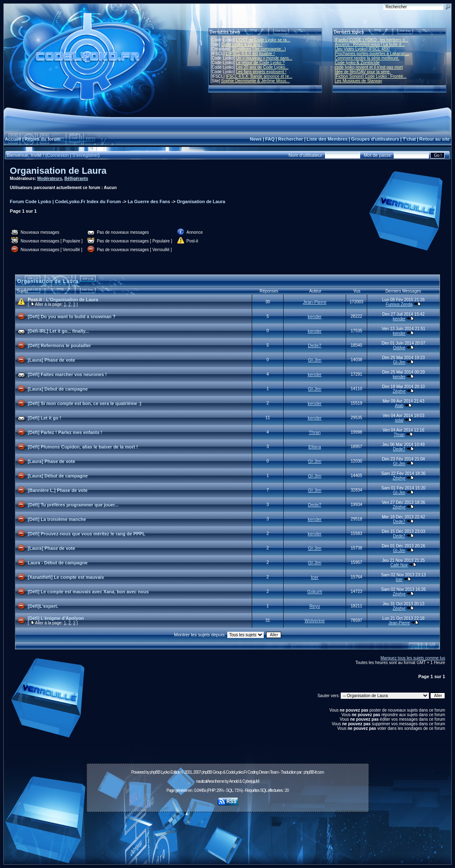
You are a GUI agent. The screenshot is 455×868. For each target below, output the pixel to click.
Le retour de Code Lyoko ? (260, 63)
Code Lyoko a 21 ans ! (242, 44)
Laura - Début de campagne (58, 563)
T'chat (409, 139)
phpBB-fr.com (314, 772)
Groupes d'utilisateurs (375, 139)
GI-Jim (315, 360)
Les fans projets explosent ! (261, 72)
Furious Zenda (399, 304)
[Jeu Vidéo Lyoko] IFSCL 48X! (362, 49)
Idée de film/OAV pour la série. (363, 72)
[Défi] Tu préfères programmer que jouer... (73, 505)
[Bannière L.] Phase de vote (58, 490)
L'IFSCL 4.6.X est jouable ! (250, 54)
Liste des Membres (327, 139)
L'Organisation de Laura (72, 300)
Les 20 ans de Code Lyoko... (262, 67)
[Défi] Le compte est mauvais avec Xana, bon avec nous (88, 592)
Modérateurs (50, 179)
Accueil (13, 139)
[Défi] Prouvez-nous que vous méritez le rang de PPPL (87, 534)
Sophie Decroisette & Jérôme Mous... (255, 81)
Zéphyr (399, 391)
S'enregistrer (85, 155)
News (256, 139)
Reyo (315, 606)
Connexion (58, 155)
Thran (315, 432)
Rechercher (291, 139)
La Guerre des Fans (149, 201)
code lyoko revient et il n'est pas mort (369, 67)
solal (399, 420)
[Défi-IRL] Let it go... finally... (58, 331)
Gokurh (315, 592)
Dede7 (315, 345)
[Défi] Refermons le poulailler (59, 345)
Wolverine (315, 621)
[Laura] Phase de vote (51, 360)
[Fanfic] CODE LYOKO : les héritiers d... (372, 40)
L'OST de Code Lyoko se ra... (263, 40)
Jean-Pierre (315, 302)
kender (315, 317)
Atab (399, 406)
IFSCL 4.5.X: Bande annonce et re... (259, 76)
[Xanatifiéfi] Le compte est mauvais (66, 577)
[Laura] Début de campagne (58, 476)
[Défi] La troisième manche (57, 519)
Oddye (399, 348)
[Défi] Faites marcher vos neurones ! (67, 374)
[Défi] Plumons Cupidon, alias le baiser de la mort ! (83, 447)
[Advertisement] (228, 834)
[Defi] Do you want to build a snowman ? (72, 317)
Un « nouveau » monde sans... (264, 58)
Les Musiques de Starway (359, 81)
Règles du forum (42, 139)
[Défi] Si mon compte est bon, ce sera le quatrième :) (84, 403)
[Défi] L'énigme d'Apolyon (56, 618)
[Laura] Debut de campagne (58, 389)
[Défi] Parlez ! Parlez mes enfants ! (65, 432)
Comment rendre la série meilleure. (367, 58)
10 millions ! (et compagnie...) (259, 49)
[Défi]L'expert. (43, 606)
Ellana (315, 447)
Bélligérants (76, 179)
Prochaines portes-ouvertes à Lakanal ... (372, 54)
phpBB (155, 772)
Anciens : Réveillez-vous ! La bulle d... (370, 44)
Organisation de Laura (58, 171)
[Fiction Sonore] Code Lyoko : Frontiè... (371, 76)
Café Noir (399, 565)
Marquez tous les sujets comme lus (413, 658)
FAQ (270, 139)
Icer (315, 577)
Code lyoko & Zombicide (357, 63)
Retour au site (435, 139)
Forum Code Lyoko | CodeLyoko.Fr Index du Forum (65, 201)
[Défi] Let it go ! (45, 418)
